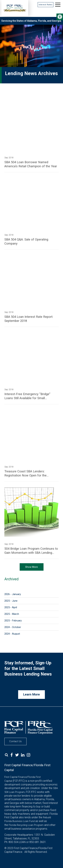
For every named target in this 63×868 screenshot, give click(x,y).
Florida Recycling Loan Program (26, 825)
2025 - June (11, 601)
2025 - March (12, 614)
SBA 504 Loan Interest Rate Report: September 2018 (29, 319)
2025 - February (13, 621)
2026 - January (13, 594)
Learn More (32, 694)
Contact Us (15, 741)
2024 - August (12, 634)
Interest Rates (46, 5)
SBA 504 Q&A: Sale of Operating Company (26, 242)
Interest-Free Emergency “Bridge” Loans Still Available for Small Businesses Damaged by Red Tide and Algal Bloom (31, 396)
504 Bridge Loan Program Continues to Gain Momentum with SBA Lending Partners (31, 551)
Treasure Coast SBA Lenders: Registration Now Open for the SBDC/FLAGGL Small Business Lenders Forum (26, 473)
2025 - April (11, 607)
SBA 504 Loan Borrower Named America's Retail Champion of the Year (31, 164)
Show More (32, 567)
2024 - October (13, 627)
